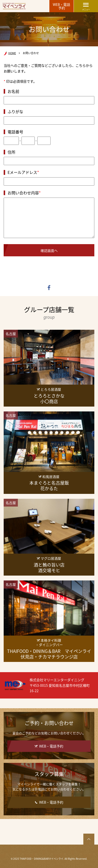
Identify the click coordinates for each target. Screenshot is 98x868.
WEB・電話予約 (61, 6)
